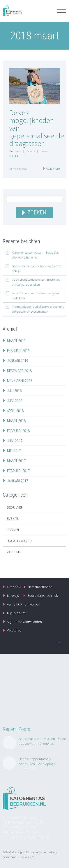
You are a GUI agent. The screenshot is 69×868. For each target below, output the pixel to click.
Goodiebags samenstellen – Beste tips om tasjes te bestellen (36, 282)
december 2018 (19, 371)
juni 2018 (15, 401)
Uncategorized (19, 541)
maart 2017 (16, 461)
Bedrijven (15, 151)
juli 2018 (14, 391)
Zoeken (37, 212)
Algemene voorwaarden (24, 622)
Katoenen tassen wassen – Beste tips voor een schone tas (35, 255)
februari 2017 (18, 471)
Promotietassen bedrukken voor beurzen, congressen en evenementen (38, 309)
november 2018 (20, 381)
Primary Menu (62, 11)
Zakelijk (14, 156)
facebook (59, 644)
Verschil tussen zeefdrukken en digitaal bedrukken (36, 296)
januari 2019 (18, 361)
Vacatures (14, 630)
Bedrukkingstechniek (43, 595)
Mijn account (16, 613)
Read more (53, 168)
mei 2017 (14, 451)
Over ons (13, 587)
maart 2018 (16, 421)
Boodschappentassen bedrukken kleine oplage (36, 268)
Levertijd (13, 595)
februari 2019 (18, 351)
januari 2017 (18, 481)
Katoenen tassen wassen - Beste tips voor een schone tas (42, 741)
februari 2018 (18, 431)
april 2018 (15, 411)
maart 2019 (16, 341)
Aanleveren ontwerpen (24, 604)
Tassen (45, 151)
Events (31, 151)
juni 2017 (15, 441)
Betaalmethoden (40, 587)
